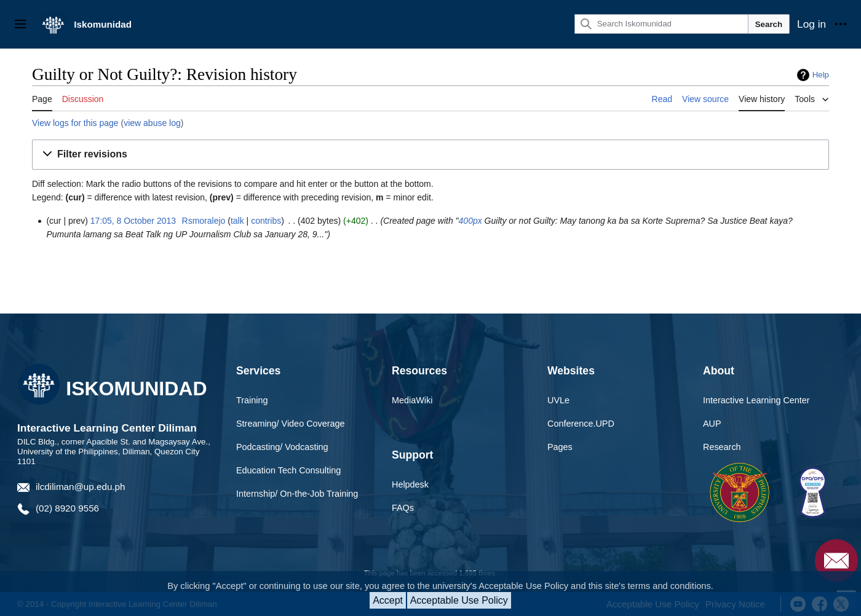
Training (252, 400)
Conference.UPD (581, 424)
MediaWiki (412, 400)
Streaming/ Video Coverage (291, 424)
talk (237, 221)
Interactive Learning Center (756, 400)
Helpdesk (410, 484)
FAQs (403, 508)
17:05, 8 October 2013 (133, 221)
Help (821, 75)
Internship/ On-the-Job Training (297, 494)
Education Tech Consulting (288, 470)
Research (722, 447)
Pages (560, 447)
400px (470, 221)
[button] (430, 155)
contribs (266, 221)
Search (769, 24)
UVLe (558, 400)
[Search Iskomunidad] (661, 24)
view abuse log (152, 123)
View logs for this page (75, 123)
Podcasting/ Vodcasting (282, 447)
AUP (712, 424)
